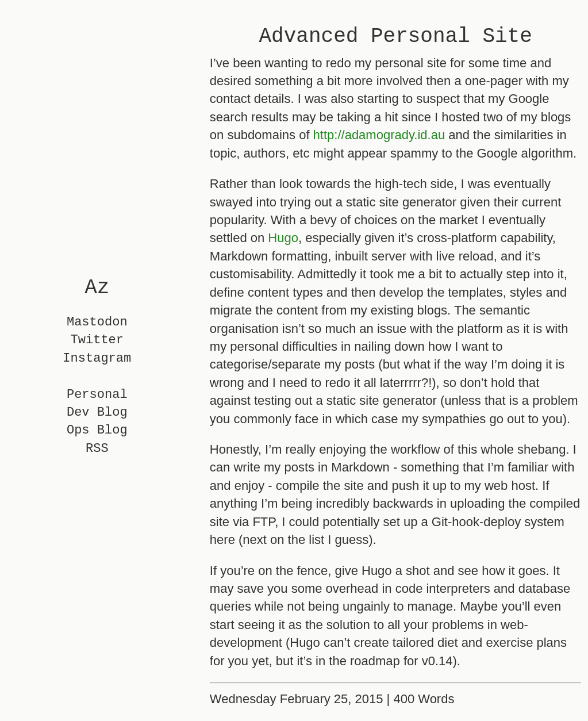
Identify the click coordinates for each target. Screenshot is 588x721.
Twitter (97, 341)
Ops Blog (97, 431)
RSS (97, 449)
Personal (97, 395)
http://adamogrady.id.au (379, 135)
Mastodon (97, 322)
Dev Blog (97, 413)
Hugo (283, 238)
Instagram (97, 358)
